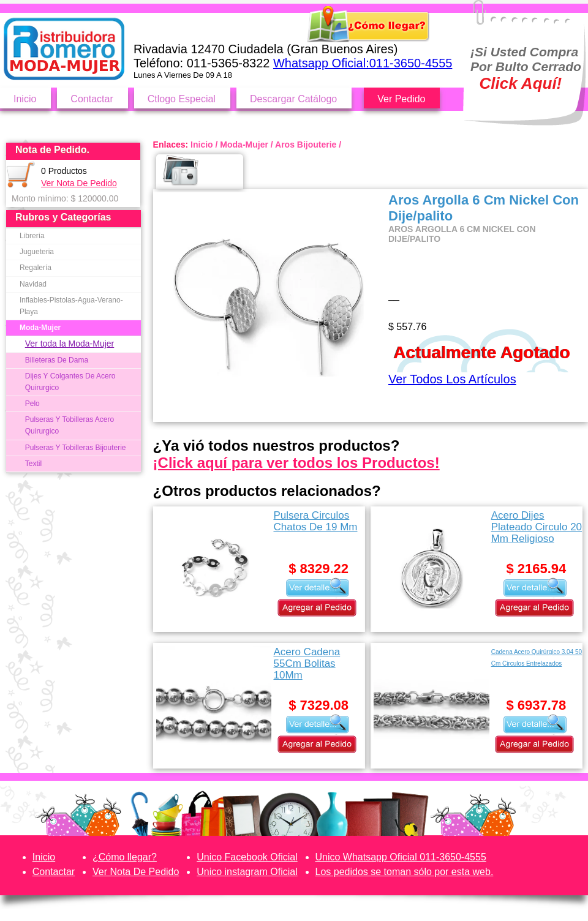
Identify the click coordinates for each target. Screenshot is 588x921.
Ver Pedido (401, 99)
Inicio (25, 99)
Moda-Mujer (40, 328)
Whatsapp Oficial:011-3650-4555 (363, 63)
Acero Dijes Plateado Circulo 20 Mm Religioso (537, 527)
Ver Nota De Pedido (79, 183)
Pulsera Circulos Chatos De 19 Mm (315, 521)
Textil (33, 464)
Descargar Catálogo (293, 99)
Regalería (36, 268)
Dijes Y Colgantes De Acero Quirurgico (70, 382)
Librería (32, 236)
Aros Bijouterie (306, 145)
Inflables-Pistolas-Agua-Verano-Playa (71, 306)
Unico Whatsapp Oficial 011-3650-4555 (401, 857)
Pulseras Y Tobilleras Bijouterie (76, 448)
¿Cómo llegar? (125, 857)
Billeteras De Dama (57, 360)
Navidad (33, 284)
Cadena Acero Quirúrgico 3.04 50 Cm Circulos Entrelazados (537, 658)
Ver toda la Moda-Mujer (70, 344)
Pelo (32, 404)
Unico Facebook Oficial (247, 857)
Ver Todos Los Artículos (452, 379)
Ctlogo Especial (182, 99)
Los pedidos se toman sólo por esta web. (405, 872)
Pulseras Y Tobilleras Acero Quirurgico (70, 425)
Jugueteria (37, 252)
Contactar (92, 99)
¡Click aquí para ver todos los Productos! (296, 463)
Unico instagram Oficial (247, 872)
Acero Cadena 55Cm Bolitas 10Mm (307, 663)
